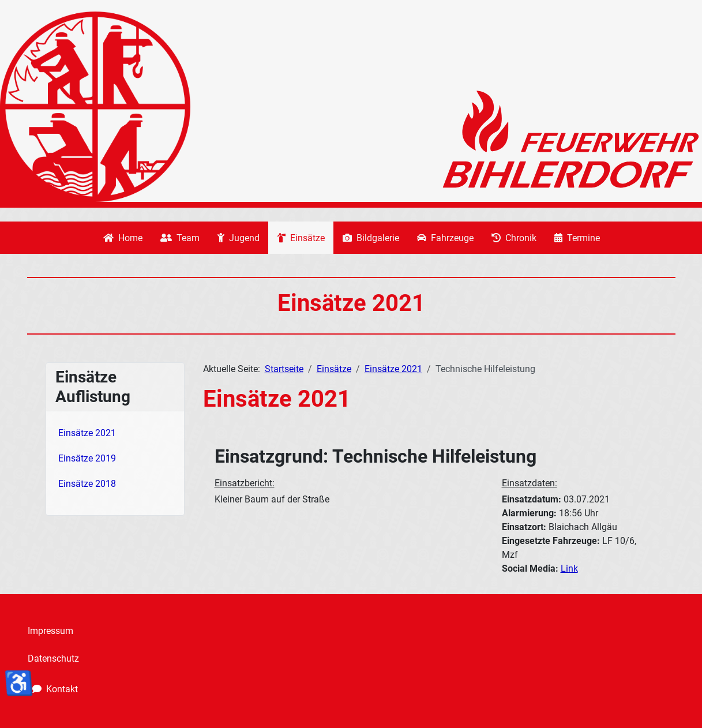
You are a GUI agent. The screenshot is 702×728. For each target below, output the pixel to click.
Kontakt (53, 689)
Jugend (236, 238)
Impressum (50, 631)
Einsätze (299, 238)
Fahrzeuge (443, 238)
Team (178, 238)
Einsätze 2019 (87, 458)
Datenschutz (53, 658)
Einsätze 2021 (87, 433)
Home (121, 238)
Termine (575, 238)
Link (569, 568)
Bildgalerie (369, 238)
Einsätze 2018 (87, 484)
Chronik (512, 238)
